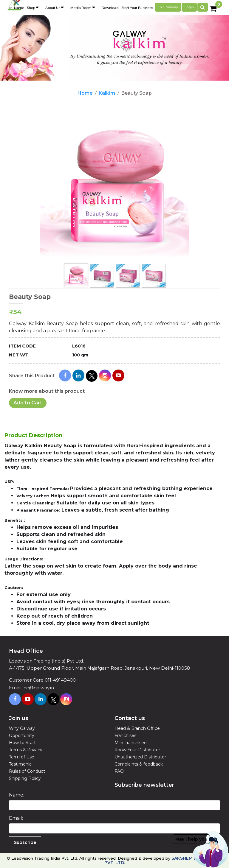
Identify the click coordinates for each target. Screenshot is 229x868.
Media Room (81, 8)
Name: (17, 795)
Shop (31, 8)
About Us (53, 8)
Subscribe (25, 842)
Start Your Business (137, 8)
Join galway (168, 7)
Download (110, 8)
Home (85, 93)
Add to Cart (28, 403)
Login (189, 7)
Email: (16, 818)
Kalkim (107, 93)
